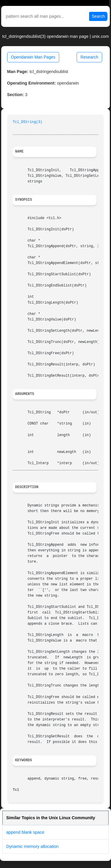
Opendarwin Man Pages (33, 57)
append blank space (25, 832)
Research (89, 57)
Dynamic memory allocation (32, 846)
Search (98, 16)
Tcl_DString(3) (28, 122)
